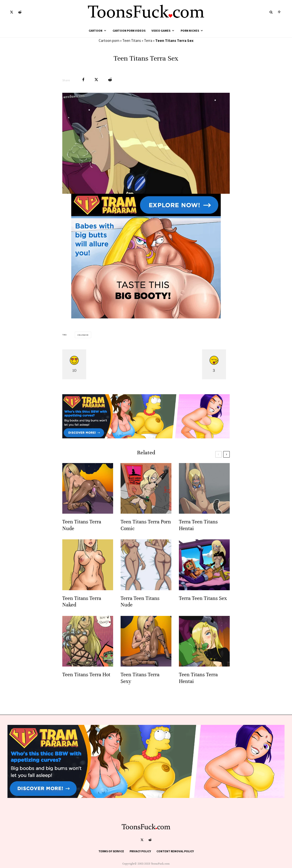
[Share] (83, 80)
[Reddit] (20, 12)
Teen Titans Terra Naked (82, 612)
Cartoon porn (109, 41)
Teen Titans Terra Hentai (198, 688)
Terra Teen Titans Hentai (198, 535)
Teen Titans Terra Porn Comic (146, 535)
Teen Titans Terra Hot (86, 685)
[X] (12, 12)
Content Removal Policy (175, 851)
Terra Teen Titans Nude (140, 612)
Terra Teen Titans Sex (203, 609)
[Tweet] (96, 80)
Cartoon (96, 31)
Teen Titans (132, 41)
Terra (148, 41)
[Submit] (110, 80)
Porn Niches (190, 31)
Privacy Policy (140, 851)
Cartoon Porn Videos (129, 31)
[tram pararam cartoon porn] (146, 317)
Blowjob (84, 335)
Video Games (161, 31)
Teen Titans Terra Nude (82, 535)
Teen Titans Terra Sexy (140, 688)
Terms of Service (111, 851)
